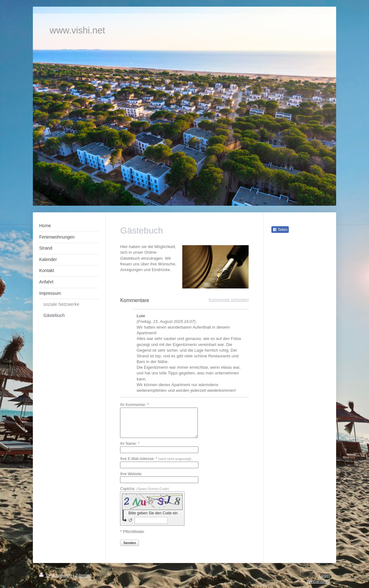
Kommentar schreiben (229, 300)
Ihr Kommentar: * (134, 405)
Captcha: (145, 489)
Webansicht (318, 581)
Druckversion (56, 575)
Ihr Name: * (130, 444)
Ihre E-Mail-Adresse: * (156, 459)
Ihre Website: (131, 474)
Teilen (280, 230)
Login (324, 575)
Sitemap (84, 575)
